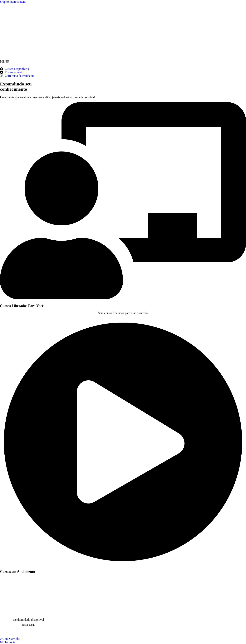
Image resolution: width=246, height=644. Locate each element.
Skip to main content (13, 2)
